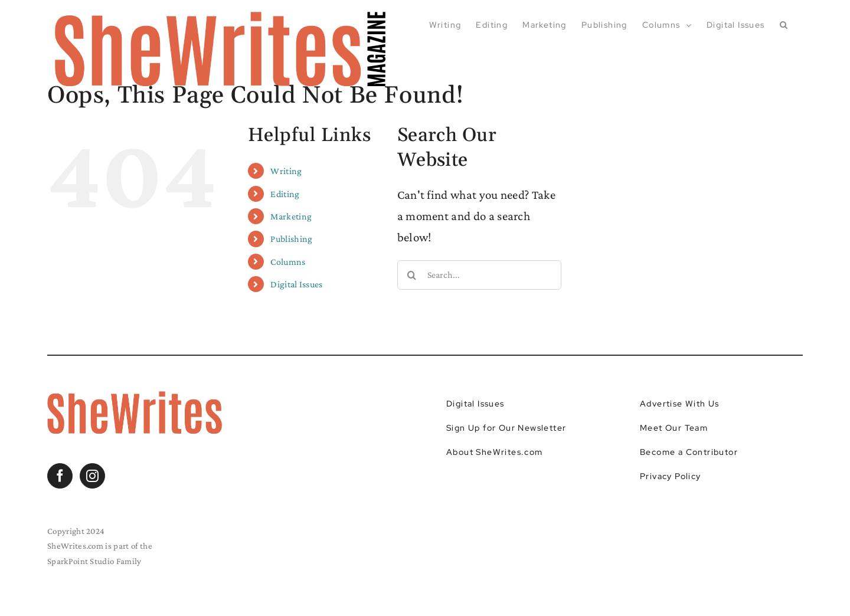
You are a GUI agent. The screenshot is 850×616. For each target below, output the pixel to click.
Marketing (291, 216)
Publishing (291, 239)
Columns (288, 262)
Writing (286, 171)
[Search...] (480, 275)
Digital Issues (296, 284)
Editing (285, 194)
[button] (784, 25)
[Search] (412, 275)
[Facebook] (60, 476)
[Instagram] (92, 476)
